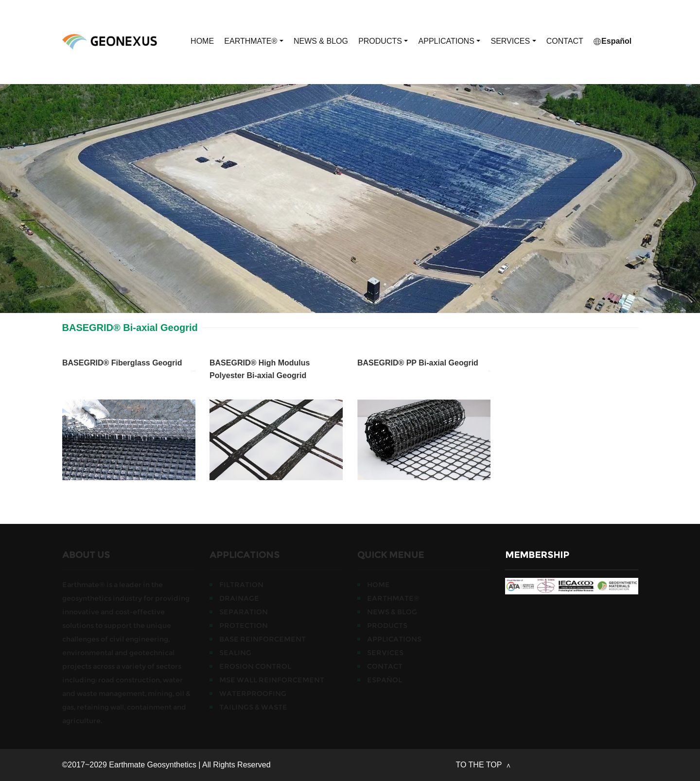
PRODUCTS (383, 41)
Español (612, 41)
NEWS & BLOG (321, 41)
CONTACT (565, 41)
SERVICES (513, 41)
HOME (202, 41)
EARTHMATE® (254, 41)
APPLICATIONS (450, 41)
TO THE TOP (480, 765)
